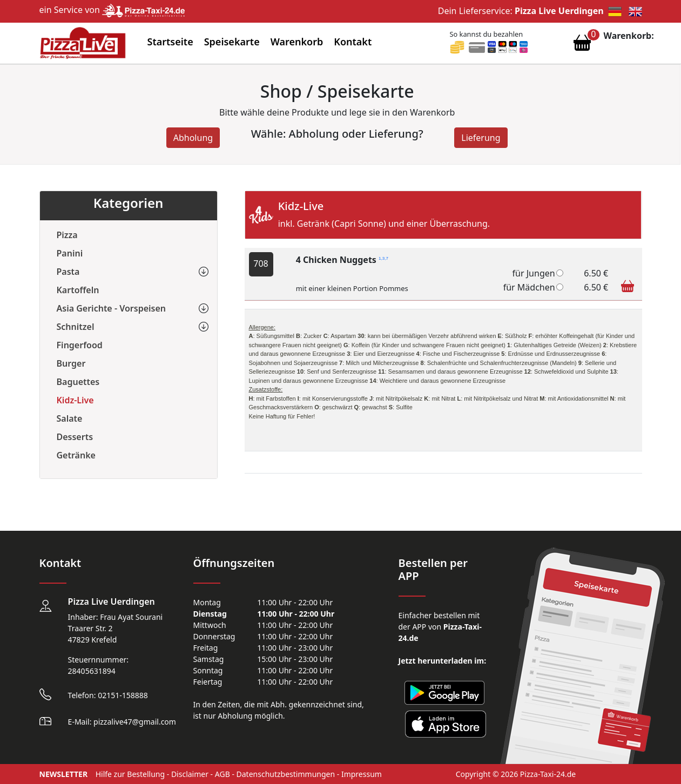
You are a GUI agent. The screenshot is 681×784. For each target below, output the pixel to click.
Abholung (193, 138)
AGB (222, 774)
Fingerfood (80, 345)
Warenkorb (297, 42)
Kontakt (353, 42)
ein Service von (112, 10)
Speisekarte (232, 42)
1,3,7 (383, 258)
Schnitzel (76, 327)
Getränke (76, 455)
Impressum (362, 774)
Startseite (170, 42)
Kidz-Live (75, 400)
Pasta (68, 272)
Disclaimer (190, 774)
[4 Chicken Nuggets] (560, 273)
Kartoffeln (78, 290)
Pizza (67, 235)
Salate (70, 418)
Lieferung (481, 138)
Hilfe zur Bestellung (130, 774)
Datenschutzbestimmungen (286, 774)
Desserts (75, 437)
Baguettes (78, 382)
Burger (71, 363)
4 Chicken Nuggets (342, 260)
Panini (70, 253)
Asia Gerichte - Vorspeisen (112, 308)
